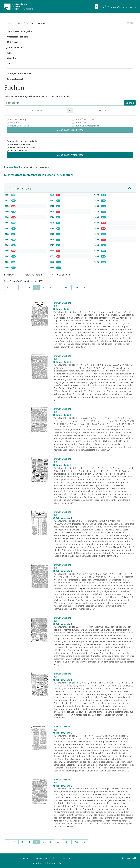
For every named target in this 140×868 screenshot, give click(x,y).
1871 (52, 200)
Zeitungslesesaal (15, 79)
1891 (97, 234)
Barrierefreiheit (68, 858)
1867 (8, 256)
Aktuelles (11, 58)
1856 (8, 195)
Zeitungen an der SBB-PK (19, 74)
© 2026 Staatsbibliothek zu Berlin (47, 863)
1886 (97, 206)
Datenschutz (24, 858)
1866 (8, 251)
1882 (52, 262)
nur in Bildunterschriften (88, 126)
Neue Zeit (15, 123)
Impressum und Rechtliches (46, 858)
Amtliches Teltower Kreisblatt (24, 141)
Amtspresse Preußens (17, 37)
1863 (8, 234)
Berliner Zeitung (18, 119)
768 (76, 287)
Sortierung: (10, 275)
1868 (8, 262)
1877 (52, 234)
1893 (97, 245)
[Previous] (8, 287)
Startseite (10, 23)
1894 (97, 251)
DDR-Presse (12, 42)
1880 (52, 251)
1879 (52, 245)
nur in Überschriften (85, 119)
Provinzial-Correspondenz (22, 147)
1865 (8, 245)
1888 (97, 217)
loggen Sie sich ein (16, 167)
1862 (8, 228)
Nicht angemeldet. (130, 858)
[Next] (85, 287)
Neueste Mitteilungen (21, 144)
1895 (97, 256)
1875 (52, 223)
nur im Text (81, 123)
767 (67, 287)
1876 (52, 228)
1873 (52, 212)
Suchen (130, 103)
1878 (52, 239)
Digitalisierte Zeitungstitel (19, 31)
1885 (97, 200)
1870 (52, 195)
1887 (97, 212)
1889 (97, 223)
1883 (52, 267)
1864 (8, 239)
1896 (97, 262)
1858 (8, 206)
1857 (8, 200)
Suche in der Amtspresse (70, 155)
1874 (52, 217)
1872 (52, 206)
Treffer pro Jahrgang (20, 188)
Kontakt (11, 64)
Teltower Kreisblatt (19, 151)
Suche (20, 23)
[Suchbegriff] (64, 103)
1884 (97, 195)
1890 (97, 228)
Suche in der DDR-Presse (70, 130)
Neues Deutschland (20, 126)
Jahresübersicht (14, 47)
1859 (8, 212)
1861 (8, 223)
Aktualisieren (64, 275)
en (132, 23)
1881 (52, 256)
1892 (97, 239)
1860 (8, 217)
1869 (8, 267)
